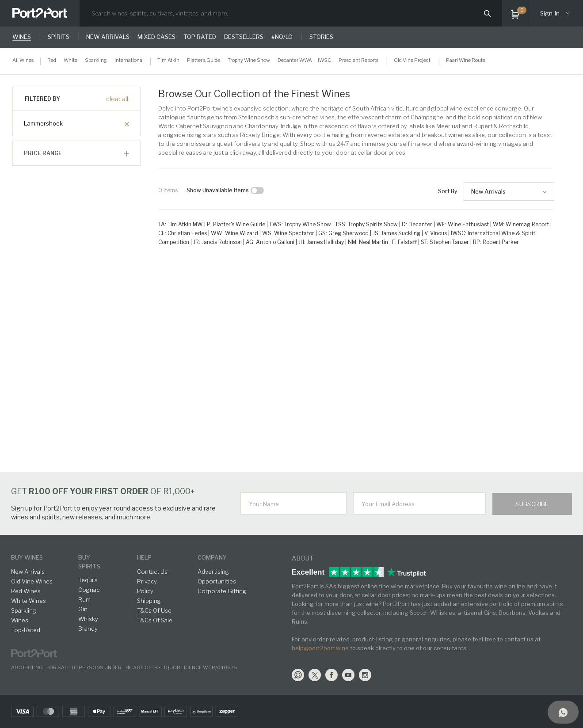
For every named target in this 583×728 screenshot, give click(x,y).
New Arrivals (488, 191)
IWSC (324, 60)
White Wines (29, 601)
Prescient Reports (358, 60)
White (70, 60)
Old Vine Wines (32, 581)
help (144, 557)
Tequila (88, 580)
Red (52, 60)
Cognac (89, 590)
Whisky (88, 619)
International (129, 60)
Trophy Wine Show (249, 60)
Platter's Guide (204, 60)
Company (212, 557)
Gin (83, 609)
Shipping (149, 601)
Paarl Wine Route (466, 60)
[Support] (563, 712)
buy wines (27, 557)
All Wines (23, 60)
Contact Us (152, 572)
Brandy (88, 629)
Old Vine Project (412, 60)
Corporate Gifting (222, 591)
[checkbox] (257, 191)
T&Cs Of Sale (155, 620)
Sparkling (96, 60)
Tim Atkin (168, 60)
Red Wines (26, 591)
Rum (84, 599)
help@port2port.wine (320, 648)
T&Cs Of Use (154, 610)
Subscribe (532, 504)
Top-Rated (26, 630)
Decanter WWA (295, 60)
